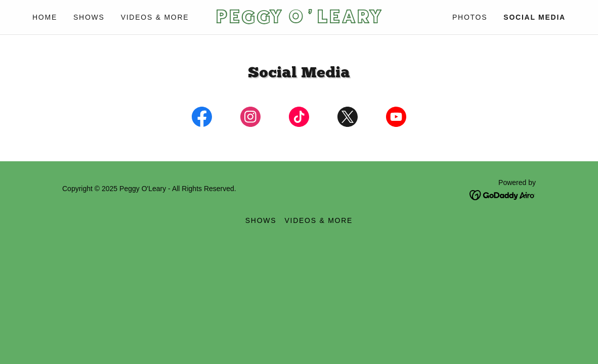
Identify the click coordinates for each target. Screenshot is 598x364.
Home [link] (45, 17)
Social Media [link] (535, 17)
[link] (299, 20)
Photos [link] (470, 17)
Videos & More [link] (155, 17)
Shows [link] (89, 17)
